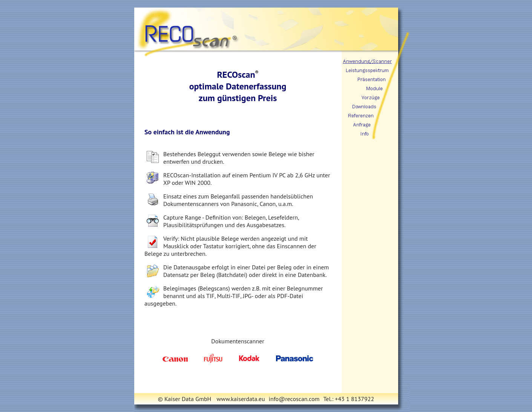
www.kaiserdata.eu (241, 399)
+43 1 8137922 (354, 399)
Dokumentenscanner (238, 341)
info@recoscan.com (294, 399)
